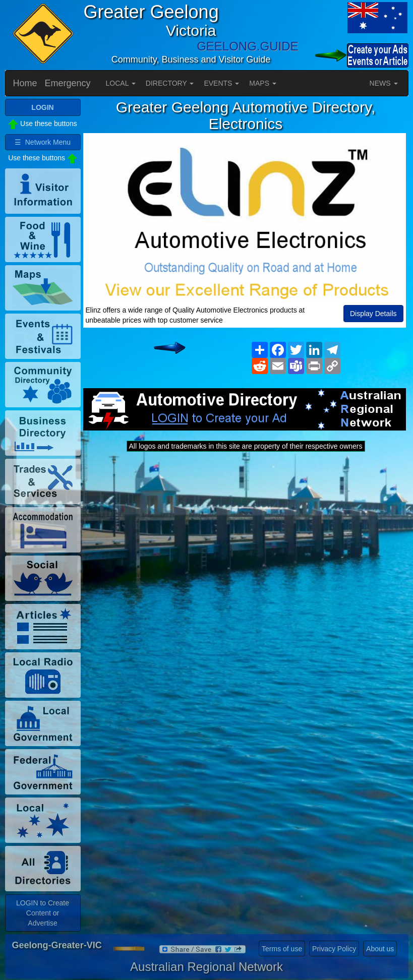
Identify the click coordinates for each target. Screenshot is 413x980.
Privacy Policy (334, 949)
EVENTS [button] (221, 83)
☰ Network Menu (43, 142)
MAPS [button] (263, 83)
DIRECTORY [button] (170, 83)
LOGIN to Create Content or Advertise (43, 913)
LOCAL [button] (121, 83)
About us (380, 949)
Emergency (68, 83)
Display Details (373, 314)
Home (25, 83)
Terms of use (282, 949)
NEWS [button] (384, 83)
